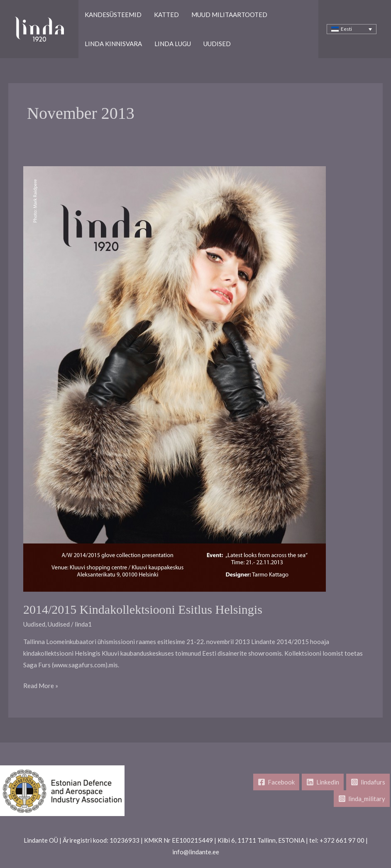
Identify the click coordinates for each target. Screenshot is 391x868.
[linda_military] (362, 799)
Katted (166, 15)
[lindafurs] (368, 782)
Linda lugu (173, 44)
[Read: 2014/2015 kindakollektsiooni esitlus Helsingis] (175, 378)
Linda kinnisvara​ (113, 44)
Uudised (217, 44)
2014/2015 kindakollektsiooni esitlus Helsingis (143, 609)
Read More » (41, 686)
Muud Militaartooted (229, 15)
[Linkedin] (323, 782)
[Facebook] (276, 782)
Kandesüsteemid (113, 15)
